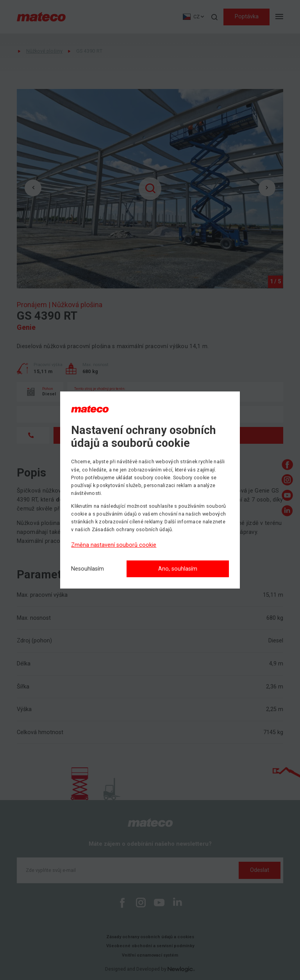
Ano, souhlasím (178, 569)
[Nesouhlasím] (87, 569)
